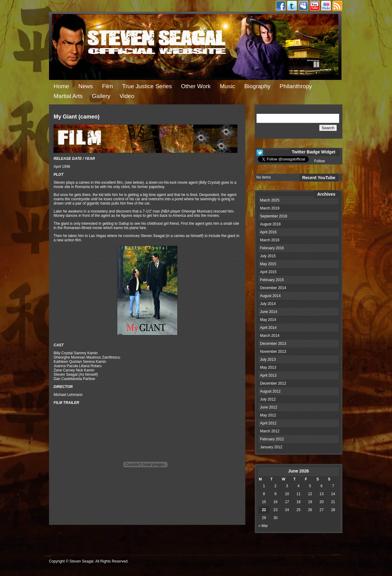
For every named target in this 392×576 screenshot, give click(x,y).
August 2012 (270, 391)
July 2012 (268, 399)
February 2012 (272, 439)
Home (61, 86)
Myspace (303, 6)
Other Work (196, 86)
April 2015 (268, 272)
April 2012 (268, 423)
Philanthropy (296, 86)
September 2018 (274, 216)
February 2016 (272, 248)
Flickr (326, 6)
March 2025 (270, 200)
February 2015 (272, 280)
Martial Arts (68, 96)
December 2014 (273, 288)
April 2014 (268, 328)
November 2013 (273, 352)
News (86, 86)
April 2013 (268, 375)
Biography (257, 86)
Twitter (292, 6)
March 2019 (270, 208)
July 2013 (268, 360)
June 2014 (269, 312)
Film (107, 86)
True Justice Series (147, 86)
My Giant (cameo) (77, 117)
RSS (337, 6)
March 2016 (270, 240)
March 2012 (270, 431)
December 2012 (273, 383)
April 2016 (268, 232)
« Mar (263, 526)
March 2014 (270, 336)
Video (127, 96)
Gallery (101, 96)
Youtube (315, 6)
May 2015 (268, 264)
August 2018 (270, 224)
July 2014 (268, 304)
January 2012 (271, 447)
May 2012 (268, 415)
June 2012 (269, 407)
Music (228, 86)
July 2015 (268, 256)
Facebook (281, 6)
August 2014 (270, 296)
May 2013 (268, 367)
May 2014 (268, 320)
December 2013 (273, 344)
